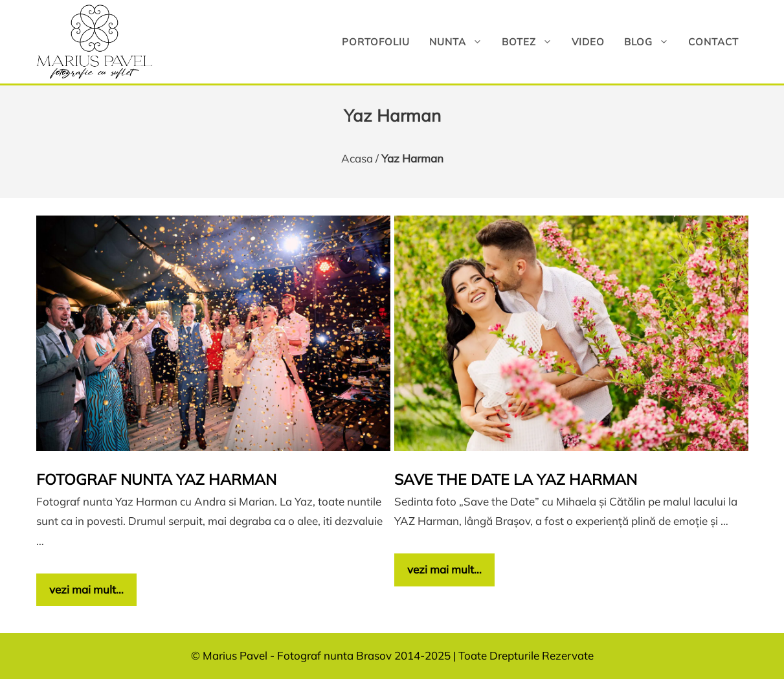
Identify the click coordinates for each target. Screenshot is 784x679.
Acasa (357, 158)
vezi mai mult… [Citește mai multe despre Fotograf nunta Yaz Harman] (86, 589)
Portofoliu (376, 42)
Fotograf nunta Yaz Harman (156, 479)
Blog (651, 42)
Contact (713, 42)
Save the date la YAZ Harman (516, 479)
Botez (532, 42)
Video (588, 42)
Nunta (461, 42)
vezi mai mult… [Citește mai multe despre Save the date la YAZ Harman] (444, 569)
